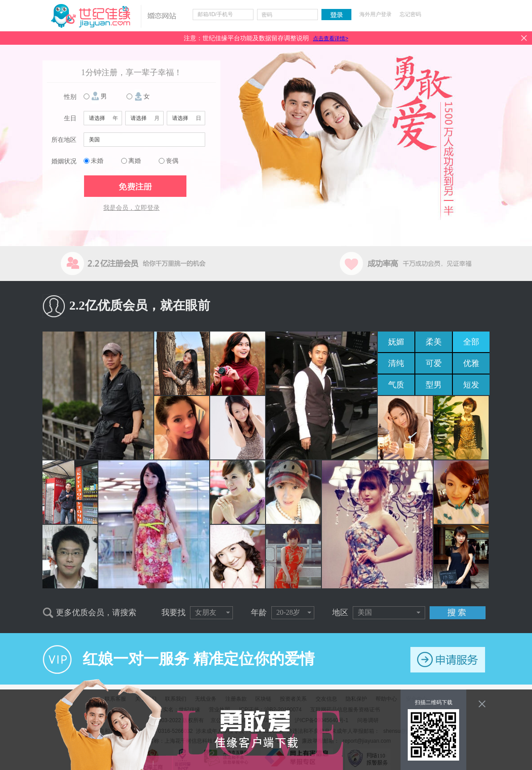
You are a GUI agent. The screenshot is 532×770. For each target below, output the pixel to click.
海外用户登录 (376, 14)
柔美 (434, 342)
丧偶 (172, 161)
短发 (471, 385)
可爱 (434, 363)
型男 (434, 385)
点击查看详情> (331, 38)
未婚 (97, 161)
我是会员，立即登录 (131, 208)
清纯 (396, 363)
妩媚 (396, 342)
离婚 (135, 161)
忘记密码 (410, 14)
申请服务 (448, 660)
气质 (396, 385)
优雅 (471, 363)
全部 (471, 342)
